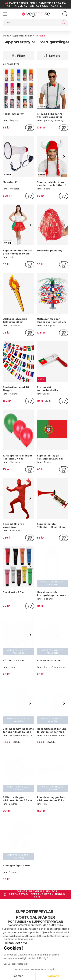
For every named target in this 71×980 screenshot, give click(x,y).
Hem (6, 36)
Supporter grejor (22, 36)
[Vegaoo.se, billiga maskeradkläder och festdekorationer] (35, 898)
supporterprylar (39, 759)
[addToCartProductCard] (30, 128)
